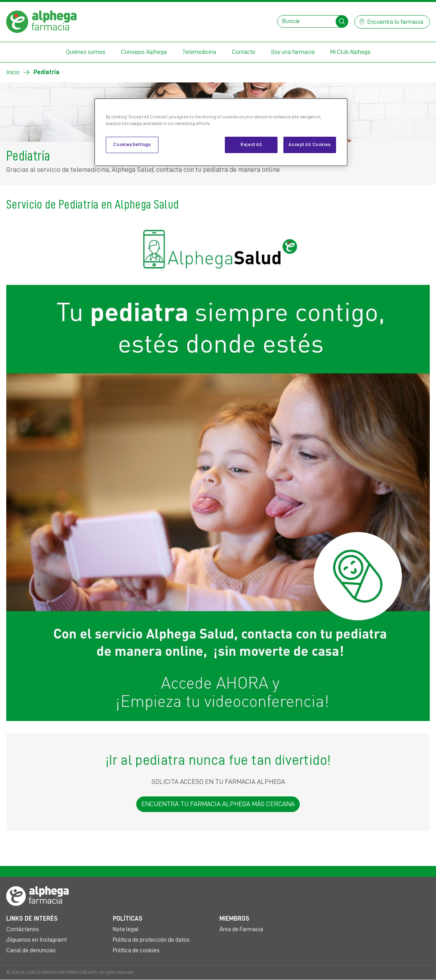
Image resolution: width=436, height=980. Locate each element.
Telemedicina (199, 52)
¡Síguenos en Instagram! (36, 940)
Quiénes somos (86, 52)
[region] (221, 132)
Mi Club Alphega (350, 52)
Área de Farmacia (241, 929)
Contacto (244, 52)
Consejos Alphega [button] (144, 52)
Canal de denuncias (31, 950)
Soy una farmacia (293, 52)
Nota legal (126, 929)
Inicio (13, 72)
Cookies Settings (132, 145)
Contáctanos (23, 929)
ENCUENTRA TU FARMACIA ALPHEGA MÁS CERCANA (218, 804)
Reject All (251, 145)
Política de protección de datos (151, 940)
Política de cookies (136, 950)
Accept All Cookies (309, 145)
